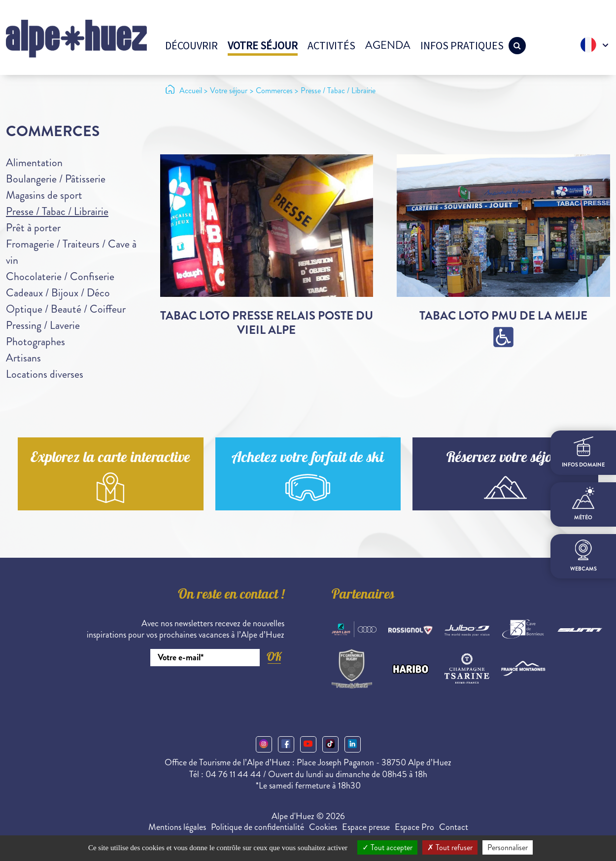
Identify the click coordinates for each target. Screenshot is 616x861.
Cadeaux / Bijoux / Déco (58, 293)
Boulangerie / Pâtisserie (56, 179)
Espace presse (366, 827)
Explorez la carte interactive (110, 459)
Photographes (35, 341)
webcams (583, 556)
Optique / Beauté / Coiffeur (66, 309)
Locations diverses (45, 374)
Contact (454, 827)
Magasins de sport (44, 195)
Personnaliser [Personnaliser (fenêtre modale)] (508, 847)
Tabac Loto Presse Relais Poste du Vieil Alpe (267, 323)
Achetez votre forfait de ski (308, 459)
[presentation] (209, 693)
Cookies (323, 827)
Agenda (388, 45)
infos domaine (583, 452)
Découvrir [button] (191, 45)
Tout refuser (450, 847)
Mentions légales (177, 827)
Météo (583, 504)
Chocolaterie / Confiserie (60, 276)
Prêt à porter (33, 228)
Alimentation (34, 162)
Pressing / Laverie (43, 325)
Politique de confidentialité (257, 827)
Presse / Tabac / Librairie (57, 211)
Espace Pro (414, 827)
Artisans (23, 358)
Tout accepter (387, 847)
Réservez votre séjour (506, 459)
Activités (331, 45)
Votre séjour (263, 45)
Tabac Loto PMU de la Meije (503, 316)
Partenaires (363, 596)
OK (274, 657)
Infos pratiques (462, 45)
